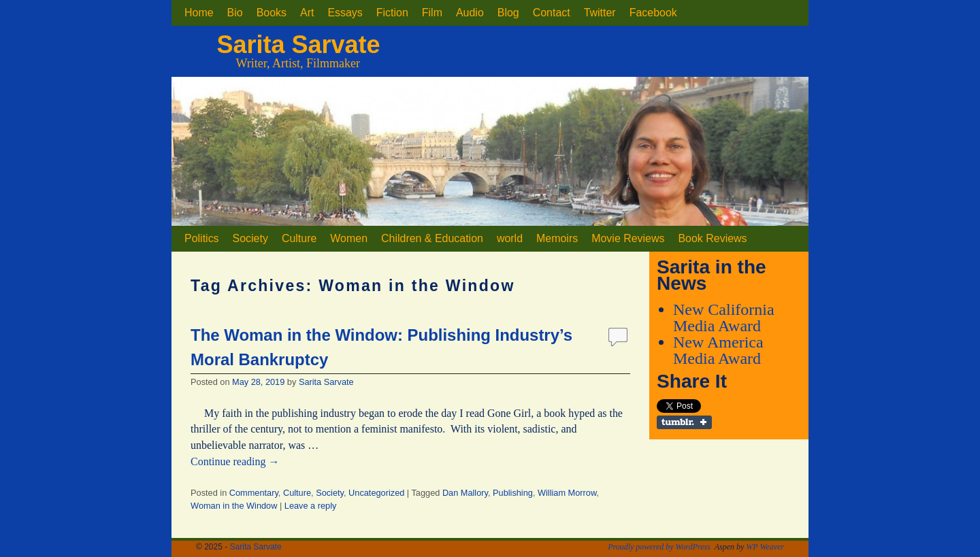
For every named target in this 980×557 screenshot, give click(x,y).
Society (250, 238)
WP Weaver (765, 547)
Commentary (254, 493)
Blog (508, 13)
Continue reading (235, 461)
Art (307, 13)
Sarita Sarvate (298, 45)
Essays (345, 13)
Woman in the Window (234, 506)
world (510, 238)
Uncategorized (376, 493)
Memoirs (557, 238)
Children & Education (432, 238)
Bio (235, 13)
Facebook (653, 13)
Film (432, 13)
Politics (202, 238)
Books (272, 13)
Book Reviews (712, 238)
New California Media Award (724, 318)
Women (349, 238)
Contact (552, 13)
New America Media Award (718, 350)
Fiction (392, 13)
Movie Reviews (628, 238)
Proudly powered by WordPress (659, 547)
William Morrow (567, 493)
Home (199, 13)
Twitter (600, 13)
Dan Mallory (465, 493)
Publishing (513, 493)
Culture (299, 238)
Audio (470, 13)
